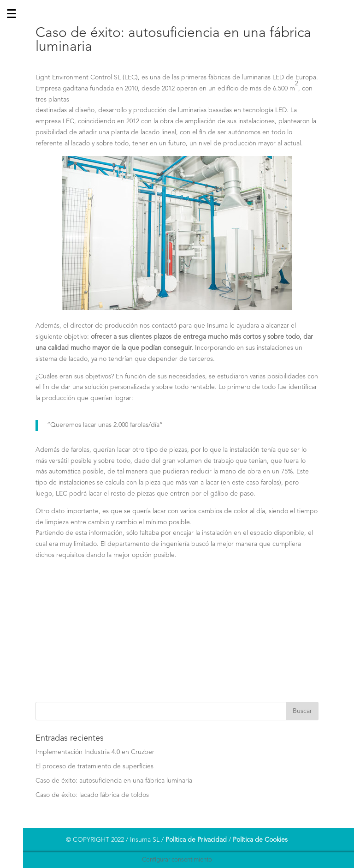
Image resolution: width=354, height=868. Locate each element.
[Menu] (12, 434)
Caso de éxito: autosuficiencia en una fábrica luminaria (114, 781)
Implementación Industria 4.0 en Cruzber (95, 752)
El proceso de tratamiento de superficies (94, 766)
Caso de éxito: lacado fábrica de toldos (92, 795)
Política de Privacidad (196, 840)
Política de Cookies (260, 840)
